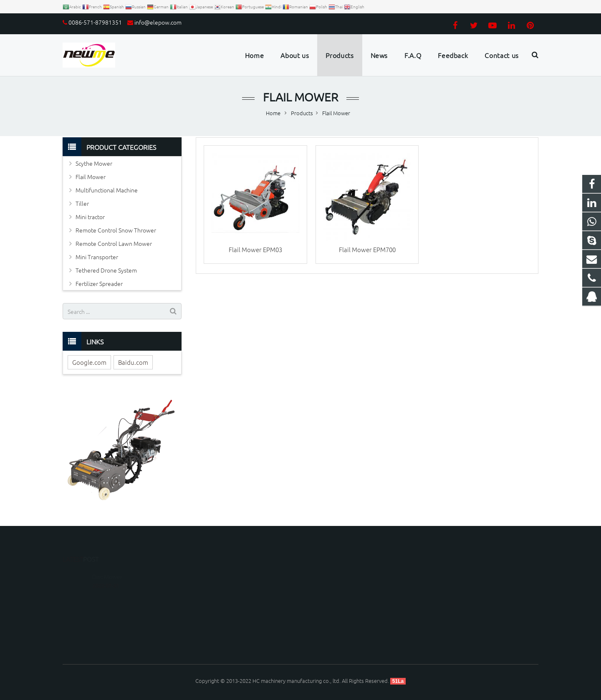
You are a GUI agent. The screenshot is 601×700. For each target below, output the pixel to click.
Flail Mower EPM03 (255, 249)
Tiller (82, 203)
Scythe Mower (94, 163)
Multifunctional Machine (107, 190)
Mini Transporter (97, 257)
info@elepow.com (158, 22)
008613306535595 (337, 586)
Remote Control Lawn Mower (114, 243)
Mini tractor (90, 217)
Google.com (89, 362)
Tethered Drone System (106, 270)
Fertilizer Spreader (99, 283)
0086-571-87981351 (95, 22)
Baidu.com (133, 362)
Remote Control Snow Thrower (116, 230)
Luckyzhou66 (331, 623)
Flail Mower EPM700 (367, 249)
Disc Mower (107, 564)
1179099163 (331, 574)
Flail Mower (300, 97)
